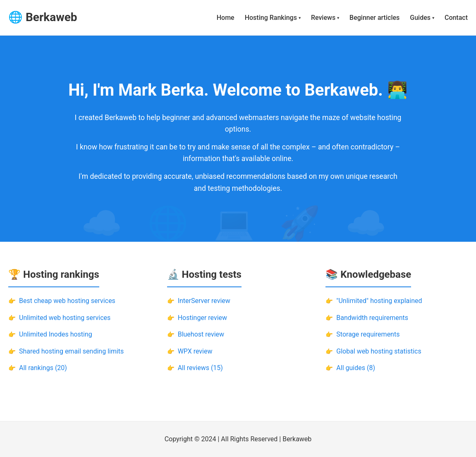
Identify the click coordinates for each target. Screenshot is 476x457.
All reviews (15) (200, 368)
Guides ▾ (422, 18)
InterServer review (204, 301)
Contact (456, 18)
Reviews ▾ (325, 18)
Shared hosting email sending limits (71, 351)
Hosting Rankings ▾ (273, 18)
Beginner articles (374, 18)
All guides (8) (356, 368)
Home (226, 18)
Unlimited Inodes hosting (56, 334)
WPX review (195, 351)
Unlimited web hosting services (65, 318)
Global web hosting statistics (379, 351)
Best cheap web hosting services (67, 301)
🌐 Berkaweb (43, 17)
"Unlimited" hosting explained (379, 301)
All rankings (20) (43, 368)
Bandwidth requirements (372, 318)
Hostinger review (202, 318)
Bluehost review (201, 334)
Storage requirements (368, 334)
